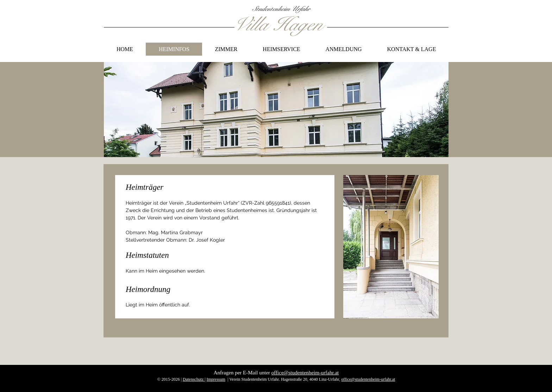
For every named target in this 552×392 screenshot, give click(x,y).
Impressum (216, 379)
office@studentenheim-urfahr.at (305, 373)
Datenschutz (194, 379)
